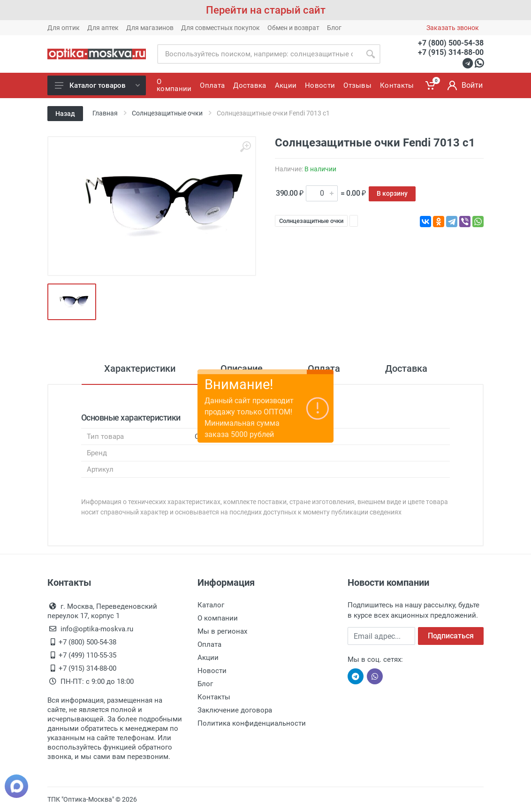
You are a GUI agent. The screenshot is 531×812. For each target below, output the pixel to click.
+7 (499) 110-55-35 (87, 655)
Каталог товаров (97, 85)
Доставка (406, 368)
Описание (242, 368)
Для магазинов (150, 28)
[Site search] (259, 54)
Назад (65, 114)
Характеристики (140, 368)
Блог (334, 28)
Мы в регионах (222, 631)
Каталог (211, 605)
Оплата (324, 368)
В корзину (392, 193)
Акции (208, 658)
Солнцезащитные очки (311, 221)
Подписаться (451, 636)
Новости (212, 671)
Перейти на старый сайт (266, 10)
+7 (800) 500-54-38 (451, 43)
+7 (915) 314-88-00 (451, 52)
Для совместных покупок (220, 28)
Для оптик (64, 28)
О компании (218, 618)
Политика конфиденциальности (252, 723)
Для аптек (103, 28)
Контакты (214, 697)
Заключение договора (235, 710)
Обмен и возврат (293, 28)
